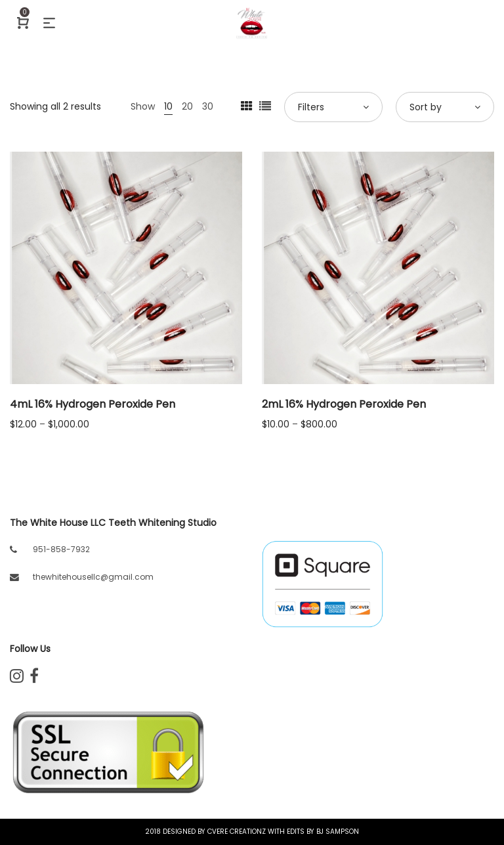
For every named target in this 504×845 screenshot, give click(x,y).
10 (168, 106)
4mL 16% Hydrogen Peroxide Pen (93, 404)
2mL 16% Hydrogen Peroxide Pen (344, 404)
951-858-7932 (61, 549)
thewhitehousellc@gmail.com (93, 577)
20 (187, 106)
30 (208, 106)
